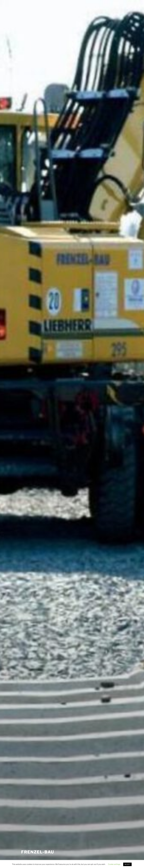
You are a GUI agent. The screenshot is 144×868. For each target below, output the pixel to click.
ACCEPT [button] (127, 864)
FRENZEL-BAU (38, 852)
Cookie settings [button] (114, 864)
